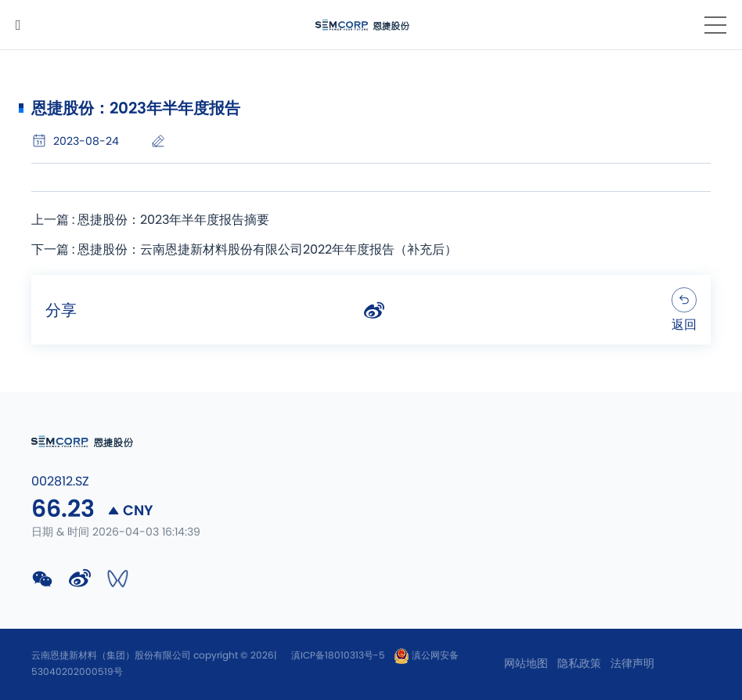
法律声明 (632, 664)
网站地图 (526, 664)
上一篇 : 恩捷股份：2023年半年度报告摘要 (150, 220)
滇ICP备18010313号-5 (338, 655)
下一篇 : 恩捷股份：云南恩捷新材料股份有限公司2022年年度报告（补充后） (244, 250)
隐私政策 (579, 664)
